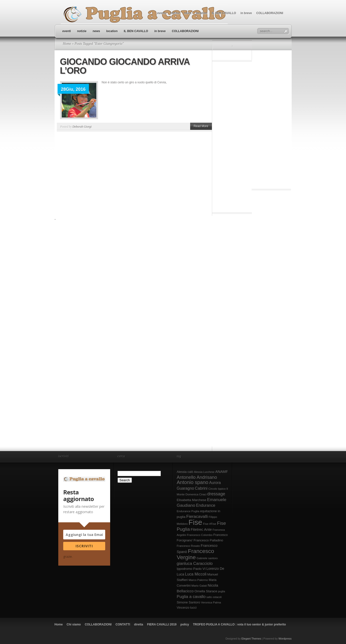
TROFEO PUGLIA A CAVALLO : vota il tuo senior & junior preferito (239, 624)
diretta (139, 624)
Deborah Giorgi (82, 127)
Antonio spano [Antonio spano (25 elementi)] (193, 482)
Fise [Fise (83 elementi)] (195, 522)
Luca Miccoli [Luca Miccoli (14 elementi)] (196, 574)
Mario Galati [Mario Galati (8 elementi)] (199, 586)
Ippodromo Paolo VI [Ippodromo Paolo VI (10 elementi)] (191, 569)
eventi (161, 13)
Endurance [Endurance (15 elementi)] (206, 505)
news (188, 13)
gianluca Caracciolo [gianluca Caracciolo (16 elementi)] (195, 563)
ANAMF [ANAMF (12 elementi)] (222, 472)
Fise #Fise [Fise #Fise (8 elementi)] (210, 524)
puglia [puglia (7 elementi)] (222, 591)
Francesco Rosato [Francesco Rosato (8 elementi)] (188, 546)
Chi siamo (74, 624)
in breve (246, 13)
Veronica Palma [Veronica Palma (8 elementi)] (211, 602)
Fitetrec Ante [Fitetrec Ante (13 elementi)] (201, 529)
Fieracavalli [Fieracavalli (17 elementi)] (197, 516)
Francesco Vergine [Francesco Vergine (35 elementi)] (195, 554)
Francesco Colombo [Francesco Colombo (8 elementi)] (200, 535)
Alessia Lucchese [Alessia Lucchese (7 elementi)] (204, 472)
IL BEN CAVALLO (224, 13)
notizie (175, 13)
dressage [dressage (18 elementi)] (216, 494)
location (202, 13)
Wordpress (285, 639)
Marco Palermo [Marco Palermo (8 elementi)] (198, 580)
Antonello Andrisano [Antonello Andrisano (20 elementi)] (197, 477)
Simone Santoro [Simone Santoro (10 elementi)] (189, 602)
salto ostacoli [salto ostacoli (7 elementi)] (214, 597)
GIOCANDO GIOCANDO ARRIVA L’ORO (125, 66)
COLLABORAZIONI (270, 13)
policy (185, 624)
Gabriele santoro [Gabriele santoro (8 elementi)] (207, 558)
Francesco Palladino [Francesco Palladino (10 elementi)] (208, 540)
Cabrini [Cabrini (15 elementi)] (201, 488)
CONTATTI (123, 624)
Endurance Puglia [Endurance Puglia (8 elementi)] (188, 511)
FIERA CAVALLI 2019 (162, 624)
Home (67, 44)
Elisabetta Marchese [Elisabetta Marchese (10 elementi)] (192, 500)
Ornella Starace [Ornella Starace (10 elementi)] (206, 591)
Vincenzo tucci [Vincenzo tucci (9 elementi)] (187, 608)
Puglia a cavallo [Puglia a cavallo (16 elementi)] (191, 597)
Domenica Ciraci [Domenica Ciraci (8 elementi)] (196, 494)
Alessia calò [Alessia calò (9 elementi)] (185, 472)
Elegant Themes (251, 639)
